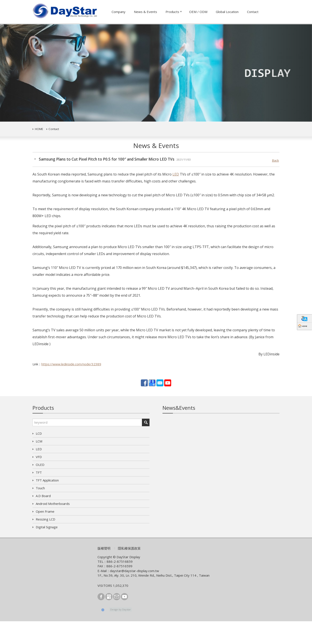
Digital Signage (47, 527)
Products (172, 12)
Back (275, 160)
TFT (39, 472)
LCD (39, 433)
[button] (23, 73)
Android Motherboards (53, 504)
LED (176, 174)
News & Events (145, 12)
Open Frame (45, 511)
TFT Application (47, 480)
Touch (40, 488)
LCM (39, 441)
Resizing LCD (45, 519)
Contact (253, 12)
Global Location (227, 12)
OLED (40, 465)
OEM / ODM (198, 12)
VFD (39, 457)
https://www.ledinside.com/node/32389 (71, 364)
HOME (39, 129)
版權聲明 (104, 548)
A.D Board (43, 496)
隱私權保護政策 (129, 548)
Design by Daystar (121, 609)
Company (119, 12)
